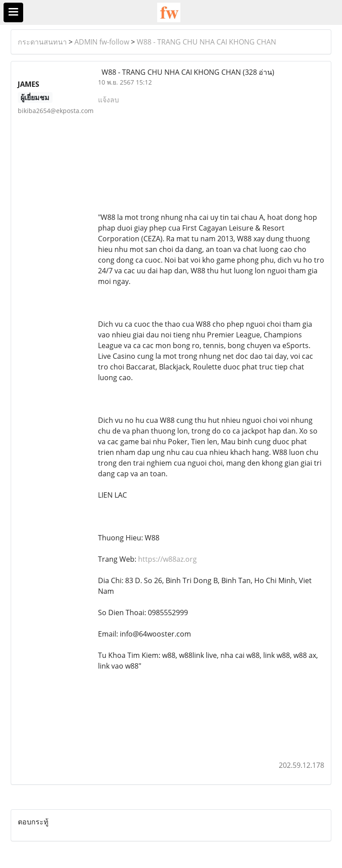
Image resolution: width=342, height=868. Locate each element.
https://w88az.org (167, 559)
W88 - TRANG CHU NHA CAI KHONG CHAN (206, 42)
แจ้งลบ (108, 100)
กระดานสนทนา (42, 42)
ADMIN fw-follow (102, 42)
